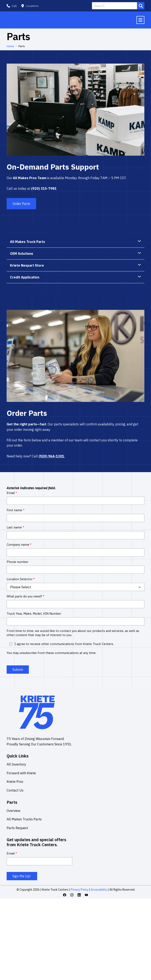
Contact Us (15, 791)
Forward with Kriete (21, 774)
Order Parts (21, 204)
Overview (13, 811)
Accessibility (99, 890)
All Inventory (16, 765)
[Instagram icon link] (72, 896)
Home (10, 47)
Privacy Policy (80, 890)
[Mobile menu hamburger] (140, 20)
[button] (30, 6)
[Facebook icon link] (65, 896)
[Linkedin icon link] (79, 896)
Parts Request (17, 829)
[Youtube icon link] (86, 896)
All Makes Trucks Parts (24, 820)
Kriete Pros (15, 782)
